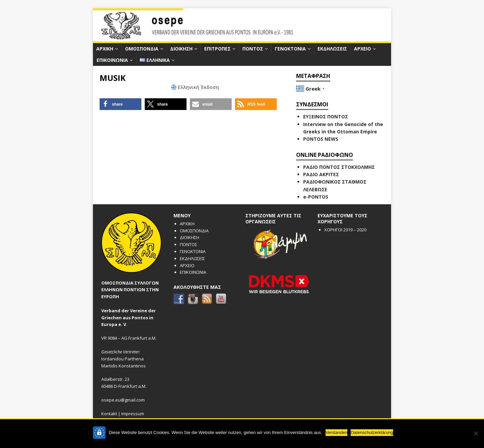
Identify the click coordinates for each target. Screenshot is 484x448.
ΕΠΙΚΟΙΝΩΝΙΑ (112, 60)
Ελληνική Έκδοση (198, 87)
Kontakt (109, 414)
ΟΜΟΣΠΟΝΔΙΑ (142, 49)
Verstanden (337, 432)
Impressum (133, 414)
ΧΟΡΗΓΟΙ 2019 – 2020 (345, 230)
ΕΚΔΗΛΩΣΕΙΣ (332, 49)
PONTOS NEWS (321, 139)
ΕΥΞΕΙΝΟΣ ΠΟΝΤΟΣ (326, 117)
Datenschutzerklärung (372, 432)
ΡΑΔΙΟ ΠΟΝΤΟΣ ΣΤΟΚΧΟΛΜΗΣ (339, 167)
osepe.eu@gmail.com (123, 400)
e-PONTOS (316, 197)
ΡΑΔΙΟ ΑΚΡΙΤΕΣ (321, 174)
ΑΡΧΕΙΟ (362, 49)
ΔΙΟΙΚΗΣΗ (181, 49)
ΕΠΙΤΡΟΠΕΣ (217, 49)
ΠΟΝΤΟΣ (253, 49)
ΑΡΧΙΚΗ (105, 49)
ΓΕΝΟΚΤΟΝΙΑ (290, 49)
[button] (120, 104)
